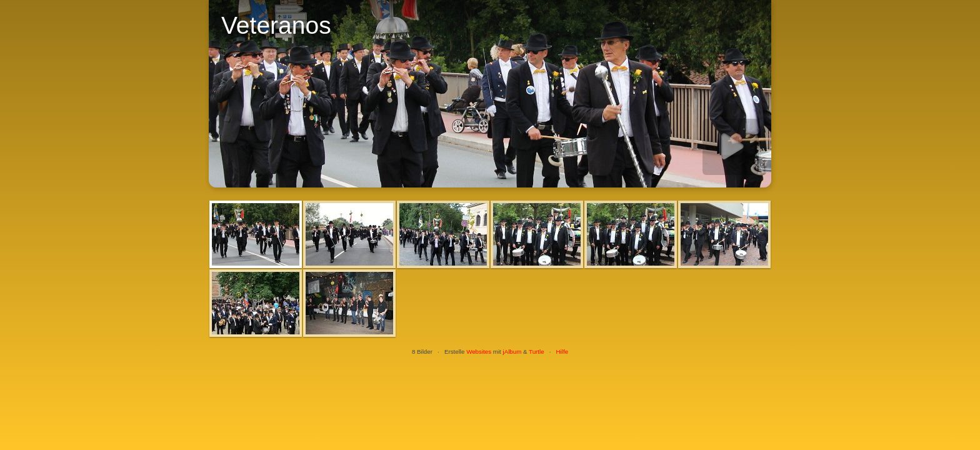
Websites (479, 352)
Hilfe (562, 352)
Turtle (537, 352)
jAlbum (512, 352)
